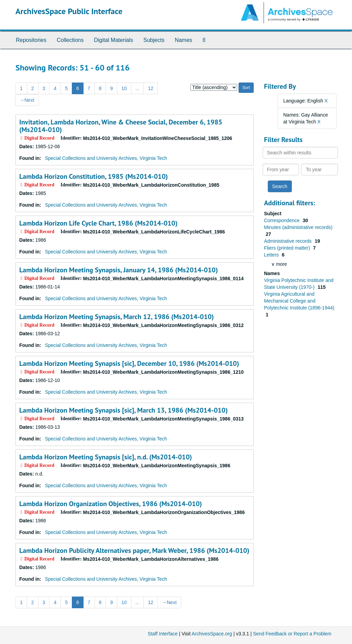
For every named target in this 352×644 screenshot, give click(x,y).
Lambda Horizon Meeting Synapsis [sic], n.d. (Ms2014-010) (106, 457)
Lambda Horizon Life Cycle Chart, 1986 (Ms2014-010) (98, 223)
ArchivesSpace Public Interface (69, 11)
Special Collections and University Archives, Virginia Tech (106, 158)
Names (183, 40)
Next (27, 100)
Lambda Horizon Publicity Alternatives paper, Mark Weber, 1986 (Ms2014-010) (134, 550)
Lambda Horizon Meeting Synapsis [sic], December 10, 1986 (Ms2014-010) (129, 363)
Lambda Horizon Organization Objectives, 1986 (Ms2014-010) (111, 504)
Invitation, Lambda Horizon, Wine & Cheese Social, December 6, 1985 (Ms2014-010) (121, 126)
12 (151, 88)
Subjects (154, 40)
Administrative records (288, 241)
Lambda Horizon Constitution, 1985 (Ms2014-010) (93, 176)
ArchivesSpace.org (212, 634)
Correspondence (282, 220)
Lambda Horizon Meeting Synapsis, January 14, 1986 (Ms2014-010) (119, 270)
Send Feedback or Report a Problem (292, 634)
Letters (272, 255)
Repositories (31, 40)
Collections (70, 40)
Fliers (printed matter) (288, 248)
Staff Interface (163, 634)
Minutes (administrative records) (298, 227)
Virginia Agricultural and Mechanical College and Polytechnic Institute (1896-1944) (299, 301)
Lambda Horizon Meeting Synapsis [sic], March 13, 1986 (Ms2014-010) (123, 410)
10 (124, 88)
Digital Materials (113, 40)
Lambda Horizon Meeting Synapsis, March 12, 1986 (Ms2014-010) (117, 317)
